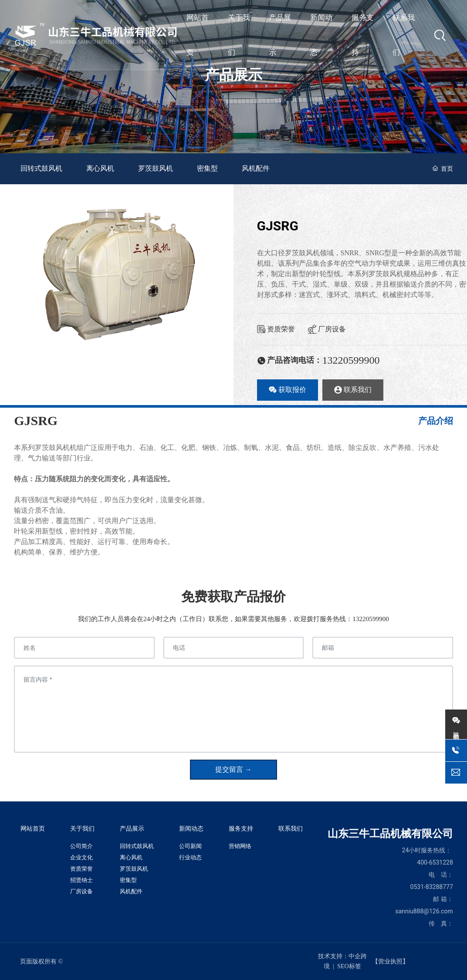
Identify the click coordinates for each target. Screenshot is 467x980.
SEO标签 (349, 966)
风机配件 (256, 168)
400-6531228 (435, 862)
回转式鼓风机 (41, 168)
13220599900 (351, 360)
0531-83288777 (432, 887)
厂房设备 (327, 329)
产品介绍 (436, 421)
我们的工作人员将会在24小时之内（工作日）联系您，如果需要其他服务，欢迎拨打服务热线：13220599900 (233, 619)
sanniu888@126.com (424, 911)
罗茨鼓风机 (156, 168)
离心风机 (100, 168)
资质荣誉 (276, 329)
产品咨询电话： (289, 360)
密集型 (207, 168)
